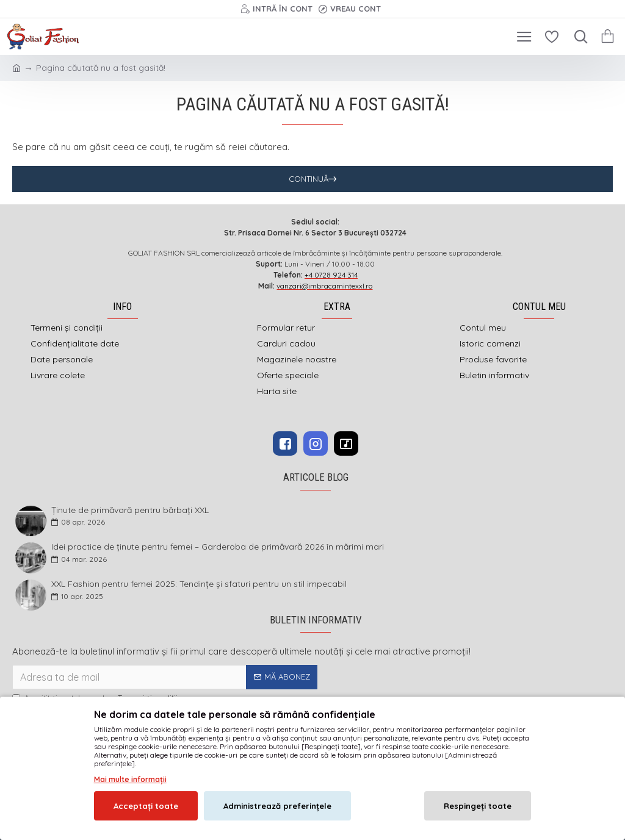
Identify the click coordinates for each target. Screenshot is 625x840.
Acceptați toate (146, 806)
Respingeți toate (478, 806)
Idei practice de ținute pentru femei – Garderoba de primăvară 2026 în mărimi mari (218, 547)
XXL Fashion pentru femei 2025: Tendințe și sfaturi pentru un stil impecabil (199, 584)
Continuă (309, 179)
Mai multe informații (130, 779)
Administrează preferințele (277, 806)
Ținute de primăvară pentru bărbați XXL (130, 510)
